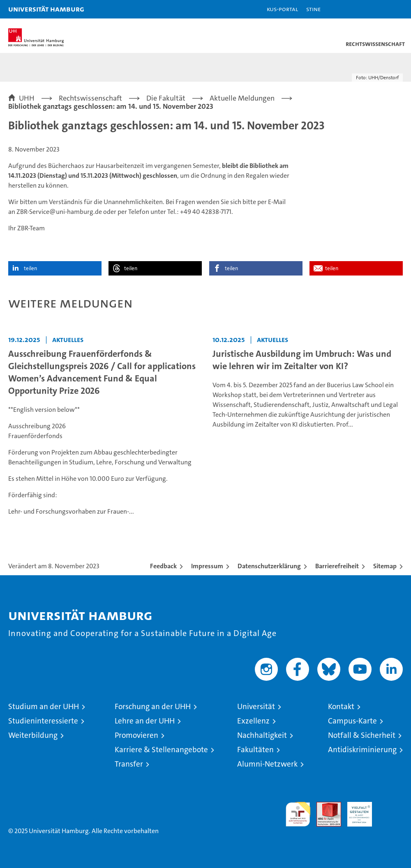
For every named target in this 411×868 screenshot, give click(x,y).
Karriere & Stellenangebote (161, 750)
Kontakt (341, 706)
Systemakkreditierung (390, 806)
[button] (379, 9)
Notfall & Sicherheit (362, 735)
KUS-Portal (282, 9)
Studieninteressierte (43, 721)
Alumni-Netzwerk (267, 764)
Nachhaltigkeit (262, 735)
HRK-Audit (355, 811)
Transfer (129, 764)
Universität (256, 706)
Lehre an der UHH (145, 721)
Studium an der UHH (44, 706)
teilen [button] (30, 268)
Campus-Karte (352, 721)
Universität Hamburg (46, 9)
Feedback (163, 566)
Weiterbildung (33, 735)
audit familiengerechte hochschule (298, 814)
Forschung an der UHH (153, 706)
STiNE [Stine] (313, 9)
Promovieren (136, 735)
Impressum (207, 566)
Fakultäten (255, 750)
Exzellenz (253, 721)
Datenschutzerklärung (269, 566)
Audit (324, 806)
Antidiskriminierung (362, 750)
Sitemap (385, 566)
